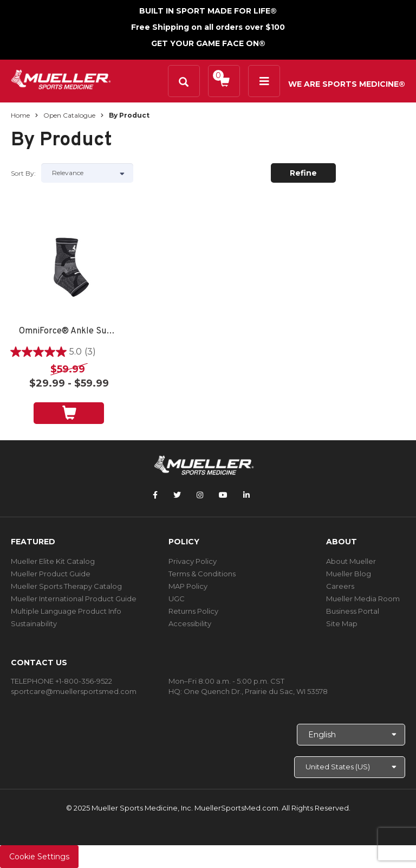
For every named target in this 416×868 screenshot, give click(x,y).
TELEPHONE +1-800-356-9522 (61, 681)
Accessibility (190, 623)
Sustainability (34, 623)
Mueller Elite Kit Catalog (53, 561)
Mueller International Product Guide (74, 599)
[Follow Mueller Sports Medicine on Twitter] (177, 495)
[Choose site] (350, 767)
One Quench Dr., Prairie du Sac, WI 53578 (256, 691)
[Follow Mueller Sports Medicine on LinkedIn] (246, 495)
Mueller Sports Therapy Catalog (66, 586)
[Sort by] (87, 173)
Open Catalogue (69, 115)
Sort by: (23, 173)
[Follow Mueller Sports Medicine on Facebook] (155, 495)
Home (20, 115)
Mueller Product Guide (51, 574)
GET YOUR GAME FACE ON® (208, 43)
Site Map (342, 623)
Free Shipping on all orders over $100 (208, 27)
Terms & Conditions (202, 574)
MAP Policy (188, 586)
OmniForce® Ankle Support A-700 (69, 332)
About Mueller (351, 561)
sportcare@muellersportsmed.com (74, 691)
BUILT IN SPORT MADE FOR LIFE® (208, 11)
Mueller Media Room (363, 599)
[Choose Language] (351, 735)
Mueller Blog (349, 574)
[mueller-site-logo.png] (61, 78)
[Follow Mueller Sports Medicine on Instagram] (200, 495)
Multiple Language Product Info (66, 611)
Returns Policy (193, 611)
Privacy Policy (193, 561)
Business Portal (353, 611)
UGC (177, 599)
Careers (340, 586)
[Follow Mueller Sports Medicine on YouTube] (223, 495)
